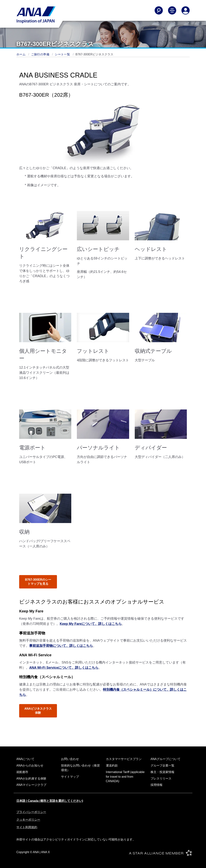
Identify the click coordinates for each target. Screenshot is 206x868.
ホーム (21, 54)
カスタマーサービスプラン (124, 759)
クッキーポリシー (28, 820)
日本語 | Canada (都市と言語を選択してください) (50, 801)
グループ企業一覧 (162, 765)
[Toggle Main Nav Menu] (172, 10)
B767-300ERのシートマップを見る (38, 582)
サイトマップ (70, 777)
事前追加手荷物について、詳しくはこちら (61, 646)
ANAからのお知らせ (30, 765)
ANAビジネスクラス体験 (38, 711)
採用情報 (157, 785)
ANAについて (25, 759)
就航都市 (22, 772)
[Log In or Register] (186, 10)
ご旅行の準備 (41, 54)
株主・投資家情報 (162, 772)
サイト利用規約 (27, 827)
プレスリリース (161, 779)
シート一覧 (63, 54)
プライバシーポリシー (31, 812)
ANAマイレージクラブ (31, 785)
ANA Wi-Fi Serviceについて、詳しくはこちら (64, 668)
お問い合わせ (70, 759)
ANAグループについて (166, 759)
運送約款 (112, 765)
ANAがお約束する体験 (31, 779)
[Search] (159, 10)
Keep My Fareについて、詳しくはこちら (91, 624)
